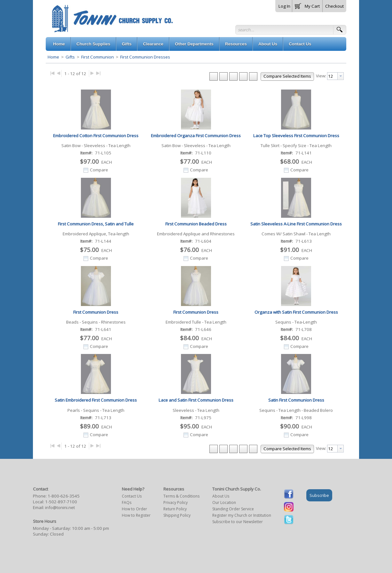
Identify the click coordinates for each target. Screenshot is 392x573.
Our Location (224, 502)
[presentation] (341, 76)
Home (53, 57)
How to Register (136, 515)
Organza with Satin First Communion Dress (296, 312)
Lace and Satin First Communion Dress (196, 400)
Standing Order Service (233, 509)
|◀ (52, 73)
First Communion (98, 57)
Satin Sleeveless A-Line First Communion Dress (296, 224)
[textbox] (332, 76)
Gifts (70, 57)
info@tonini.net (60, 507)
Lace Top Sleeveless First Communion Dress (296, 136)
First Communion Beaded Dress (196, 224)
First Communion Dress (96, 312)
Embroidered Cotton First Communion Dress (96, 136)
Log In (284, 6)
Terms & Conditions (181, 496)
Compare (99, 170)
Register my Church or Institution (242, 515)
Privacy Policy (176, 502)
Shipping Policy (177, 515)
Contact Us (132, 496)
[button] (307, 5)
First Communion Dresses (145, 57)
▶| (98, 73)
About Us (221, 496)
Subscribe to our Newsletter (238, 522)
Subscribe (319, 495)
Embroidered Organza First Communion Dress (196, 136)
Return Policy (175, 509)
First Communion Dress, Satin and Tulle (96, 224)
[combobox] (335, 76)
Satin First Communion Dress (296, 400)
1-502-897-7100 (61, 502)
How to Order (134, 509)
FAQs (127, 502)
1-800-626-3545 (64, 496)
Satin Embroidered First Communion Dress (96, 400)
